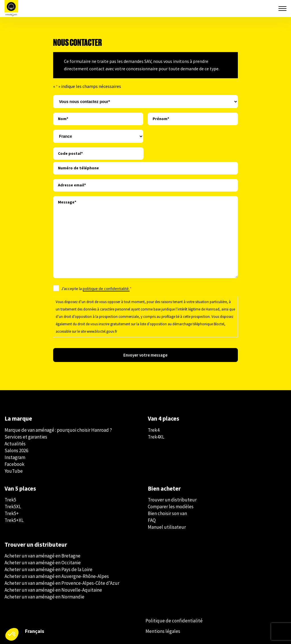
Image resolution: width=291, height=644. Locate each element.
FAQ (152, 520)
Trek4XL (156, 437)
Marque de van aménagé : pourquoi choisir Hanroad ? (58, 430)
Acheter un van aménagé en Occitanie (43, 563)
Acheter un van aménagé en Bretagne (42, 556)
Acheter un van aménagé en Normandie (44, 597)
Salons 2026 (16, 450)
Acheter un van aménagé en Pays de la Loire (48, 569)
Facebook (14, 464)
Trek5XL (13, 507)
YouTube (14, 471)
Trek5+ (12, 513)
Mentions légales (163, 631)
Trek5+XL (14, 520)
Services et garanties (26, 437)
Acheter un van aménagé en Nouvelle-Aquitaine (53, 590)
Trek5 (10, 500)
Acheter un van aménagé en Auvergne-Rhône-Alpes (57, 576)
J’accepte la (96, 289)
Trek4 (154, 430)
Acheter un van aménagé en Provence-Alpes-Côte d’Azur (62, 583)
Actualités (15, 444)
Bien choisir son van (167, 513)
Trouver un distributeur (172, 500)
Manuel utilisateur (167, 527)
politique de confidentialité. (106, 289)
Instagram (15, 457)
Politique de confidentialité (174, 621)
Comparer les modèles (171, 507)
